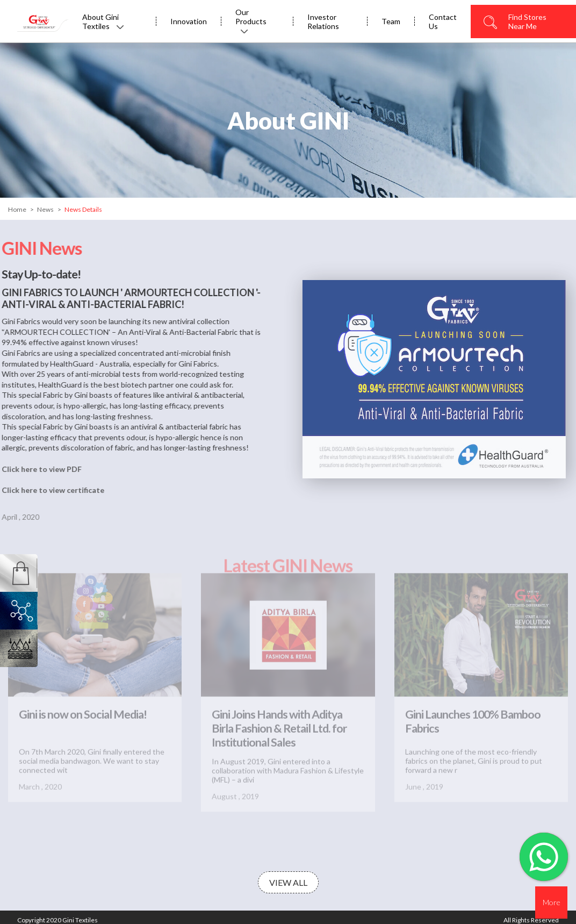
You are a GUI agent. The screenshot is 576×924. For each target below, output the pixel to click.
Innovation (189, 21)
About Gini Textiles (103, 22)
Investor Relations (323, 22)
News (45, 209)
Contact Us (443, 22)
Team (391, 21)
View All (288, 882)
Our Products (251, 20)
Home (17, 209)
